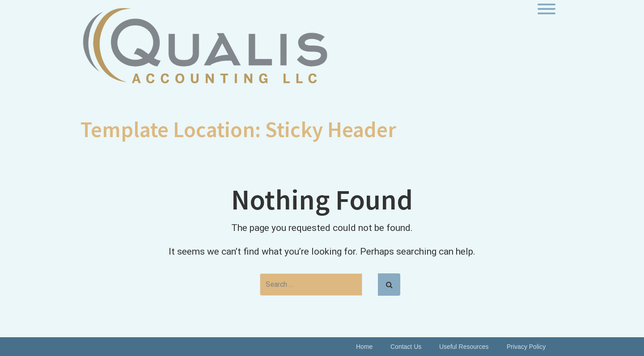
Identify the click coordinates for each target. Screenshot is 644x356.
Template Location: (238, 129)
